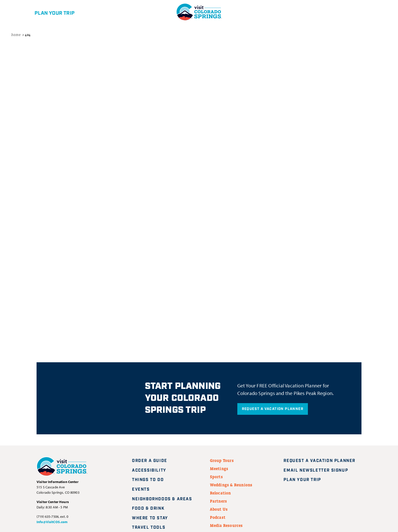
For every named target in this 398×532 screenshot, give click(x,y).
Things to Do (148, 480)
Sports (216, 477)
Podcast (218, 517)
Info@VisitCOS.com (52, 522)
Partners (219, 501)
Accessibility (149, 470)
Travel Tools (149, 528)
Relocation (220, 493)
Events (141, 490)
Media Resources (226, 525)
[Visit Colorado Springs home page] (62, 467)
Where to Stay (150, 518)
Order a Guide (150, 461)
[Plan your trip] (46, 12)
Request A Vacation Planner (273, 409)
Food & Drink (148, 509)
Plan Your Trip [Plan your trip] (305, 480)
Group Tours (222, 460)
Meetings (219, 469)
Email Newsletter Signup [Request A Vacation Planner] (319, 470)
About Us (219, 509)
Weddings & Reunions (231, 485)
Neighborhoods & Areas (162, 499)
